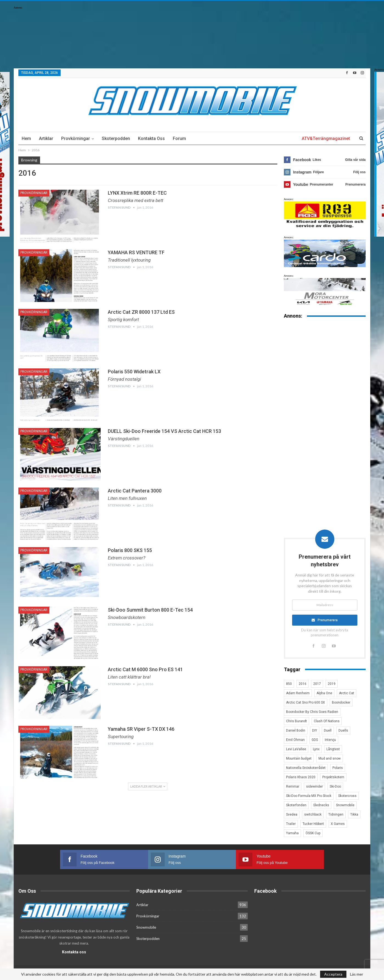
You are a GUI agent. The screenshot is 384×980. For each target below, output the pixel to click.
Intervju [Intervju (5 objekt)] (330, 740)
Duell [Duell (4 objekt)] (328, 730)
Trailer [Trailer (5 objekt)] (291, 824)
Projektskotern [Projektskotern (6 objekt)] (333, 777)
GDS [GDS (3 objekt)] (315, 740)
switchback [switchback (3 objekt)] (313, 814)
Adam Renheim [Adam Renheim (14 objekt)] (298, 693)
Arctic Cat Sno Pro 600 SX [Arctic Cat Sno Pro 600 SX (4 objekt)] (306, 702)
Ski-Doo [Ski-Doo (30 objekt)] (335, 786)
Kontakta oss (151, 138)
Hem (26, 138)
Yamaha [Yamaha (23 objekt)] (292, 833)
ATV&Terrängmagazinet (326, 138)
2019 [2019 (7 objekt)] (332, 684)
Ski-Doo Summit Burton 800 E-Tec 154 (150, 610)
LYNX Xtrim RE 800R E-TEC (137, 193)
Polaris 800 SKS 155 (130, 550)
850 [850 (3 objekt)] (289, 684)
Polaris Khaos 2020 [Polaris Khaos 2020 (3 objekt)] (301, 777)
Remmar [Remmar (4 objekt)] (293, 786)
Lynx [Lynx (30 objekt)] (316, 749)
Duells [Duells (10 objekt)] (343, 730)
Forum (179, 138)
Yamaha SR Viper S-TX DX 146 (141, 729)
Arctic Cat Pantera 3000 (135, 491)
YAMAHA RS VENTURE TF (136, 252)
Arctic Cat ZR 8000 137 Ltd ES (141, 312)
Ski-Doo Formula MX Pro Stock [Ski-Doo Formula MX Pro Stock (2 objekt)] (309, 796)
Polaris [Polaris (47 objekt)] (338, 768)
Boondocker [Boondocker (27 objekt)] (341, 702)
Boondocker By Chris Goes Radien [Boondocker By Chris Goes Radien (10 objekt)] (312, 712)
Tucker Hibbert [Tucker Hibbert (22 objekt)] (313, 824)
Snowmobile (146, 926)
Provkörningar (76, 138)
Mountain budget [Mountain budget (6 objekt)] (299, 758)
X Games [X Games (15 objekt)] (338, 824)
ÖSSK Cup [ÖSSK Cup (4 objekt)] (313, 833)
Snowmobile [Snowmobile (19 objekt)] (345, 805)
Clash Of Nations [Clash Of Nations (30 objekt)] (327, 721)
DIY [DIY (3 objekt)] (315, 730)
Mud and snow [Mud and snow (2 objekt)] (330, 758)
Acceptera (333, 974)
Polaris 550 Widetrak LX (134, 372)
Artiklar (46, 138)
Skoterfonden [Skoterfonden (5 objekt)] (296, 805)
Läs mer (357, 974)
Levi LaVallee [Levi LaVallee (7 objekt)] (296, 749)
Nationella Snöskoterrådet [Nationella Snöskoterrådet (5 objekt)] (306, 768)
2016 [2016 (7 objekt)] (303, 684)
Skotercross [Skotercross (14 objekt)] (347, 796)
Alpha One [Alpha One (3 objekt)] (324, 693)
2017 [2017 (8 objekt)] (317, 684)
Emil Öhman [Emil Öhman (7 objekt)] (295, 740)
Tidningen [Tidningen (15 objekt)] (336, 814)
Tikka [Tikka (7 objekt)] (354, 814)
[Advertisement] (325, 409)
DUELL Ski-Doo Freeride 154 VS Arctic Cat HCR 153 (164, 431)
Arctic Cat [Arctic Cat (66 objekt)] (347, 693)
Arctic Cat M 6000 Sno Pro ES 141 (145, 669)
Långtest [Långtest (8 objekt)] (333, 749)
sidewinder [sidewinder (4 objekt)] (314, 786)
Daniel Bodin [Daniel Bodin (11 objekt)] (296, 730)
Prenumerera (328, 620)
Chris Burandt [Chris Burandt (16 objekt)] (297, 721)
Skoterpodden (116, 138)
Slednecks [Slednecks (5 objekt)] (321, 805)
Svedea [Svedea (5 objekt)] (292, 814)
